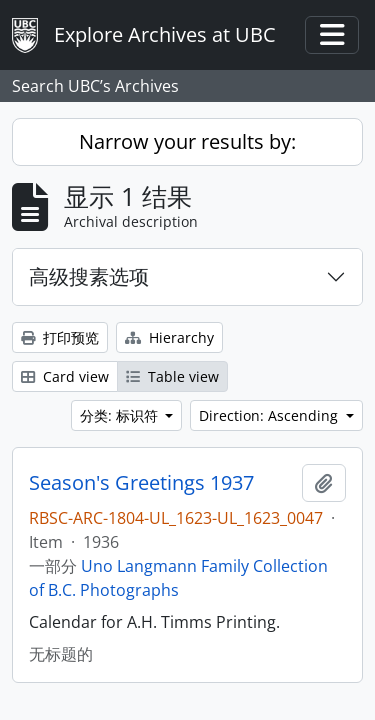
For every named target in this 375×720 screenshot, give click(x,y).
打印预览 (60, 337)
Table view (172, 376)
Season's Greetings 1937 (141, 483)
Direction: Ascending (270, 415)
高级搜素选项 (89, 276)
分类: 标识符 (121, 415)
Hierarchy (169, 337)
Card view (65, 376)
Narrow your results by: (187, 141)
